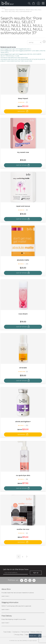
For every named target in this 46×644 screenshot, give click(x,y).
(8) (27, 210)
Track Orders (7, 632)
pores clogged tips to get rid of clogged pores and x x (16, 49)
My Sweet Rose (23, 152)
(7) (27, 102)
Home (3, 8)
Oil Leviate (23, 368)
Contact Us (16, 632)
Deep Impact (23, 98)
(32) (27, 425)
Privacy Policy (19, 635)
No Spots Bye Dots (23, 475)
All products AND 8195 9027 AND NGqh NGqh (14, 58)
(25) (27, 264)
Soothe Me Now (23, 529)
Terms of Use (25, 632)
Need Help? (29, 635)
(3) (27, 371)
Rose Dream (23, 314)
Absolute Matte (23, 260)
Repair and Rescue (23, 206)
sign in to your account (39, 4)
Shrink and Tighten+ (23, 422)
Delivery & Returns (36, 632)
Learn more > (5, 596)
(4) (27, 533)
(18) (27, 479)
